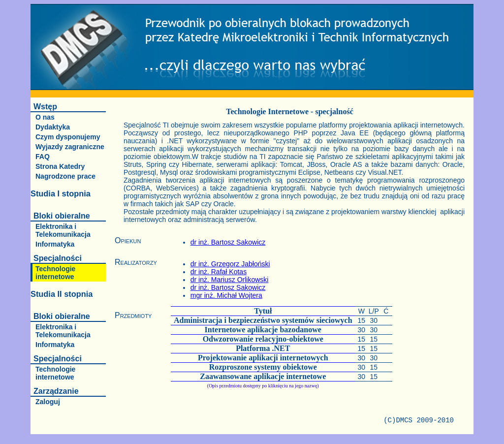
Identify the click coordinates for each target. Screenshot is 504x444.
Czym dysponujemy (68, 137)
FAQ (43, 157)
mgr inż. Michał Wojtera (226, 295)
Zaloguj (48, 402)
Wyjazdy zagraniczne (70, 147)
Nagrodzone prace (65, 176)
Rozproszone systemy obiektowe (263, 367)
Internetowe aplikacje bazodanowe (263, 330)
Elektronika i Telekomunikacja (63, 230)
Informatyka (55, 244)
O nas (45, 117)
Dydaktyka (53, 127)
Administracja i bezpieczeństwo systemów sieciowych (263, 320)
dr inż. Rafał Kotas (219, 272)
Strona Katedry (60, 166)
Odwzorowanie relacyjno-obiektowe (263, 339)
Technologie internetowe (55, 273)
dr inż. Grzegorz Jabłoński (230, 264)
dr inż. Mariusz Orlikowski (230, 280)
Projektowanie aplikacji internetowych (263, 358)
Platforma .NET (263, 348)
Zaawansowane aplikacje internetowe (263, 376)
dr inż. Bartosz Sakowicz (228, 242)
